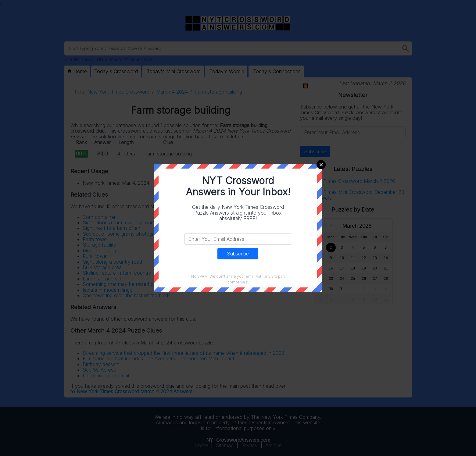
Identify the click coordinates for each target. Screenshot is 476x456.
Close (321, 165)
